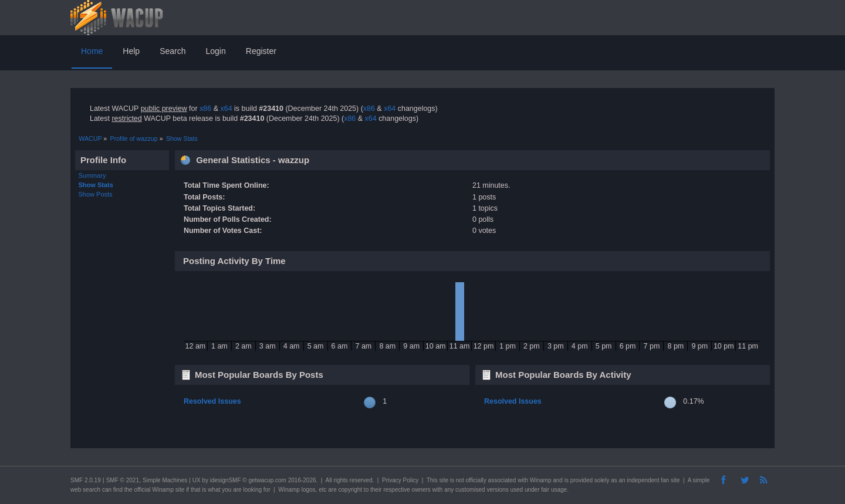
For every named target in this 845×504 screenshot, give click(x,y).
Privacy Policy (400, 480)
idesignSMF (226, 480)
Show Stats (96, 185)
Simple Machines (165, 480)
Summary (92, 175)
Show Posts (96, 194)
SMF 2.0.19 (86, 480)
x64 (226, 109)
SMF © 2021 (123, 480)
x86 (205, 109)
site (444, 480)
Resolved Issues (212, 401)
